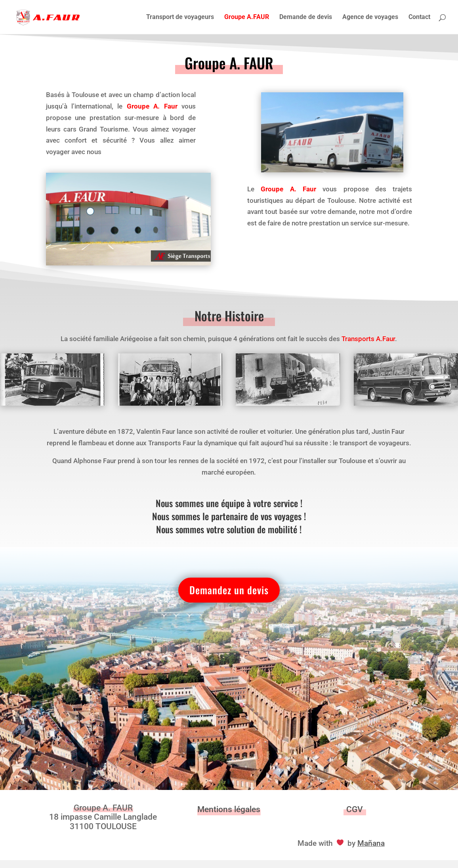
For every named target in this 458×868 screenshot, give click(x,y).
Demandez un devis (229, 590)
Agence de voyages (370, 17)
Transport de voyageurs (180, 17)
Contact (419, 17)
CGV (355, 809)
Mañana (371, 843)
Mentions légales (229, 809)
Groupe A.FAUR (247, 17)
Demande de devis (306, 17)
